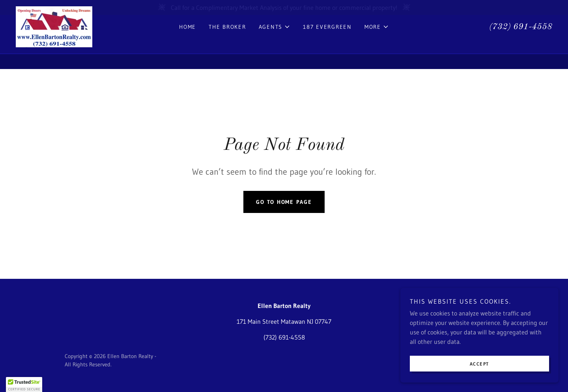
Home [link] (188, 42)
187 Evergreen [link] (327, 42)
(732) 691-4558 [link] (521, 42)
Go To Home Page (284, 202)
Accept (480, 380)
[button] (275, 42)
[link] (54, 41)
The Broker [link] (227, 42)
